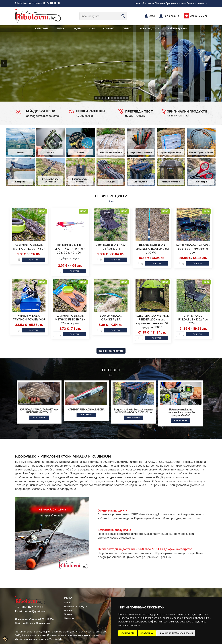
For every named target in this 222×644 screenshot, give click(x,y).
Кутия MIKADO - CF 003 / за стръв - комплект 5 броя (193, 249)
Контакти (202, 3)
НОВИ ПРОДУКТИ (150, 29)
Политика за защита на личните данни (68, 635)
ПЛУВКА (127, 29)
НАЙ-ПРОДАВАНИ (177, 29)
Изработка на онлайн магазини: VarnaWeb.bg (39, 639)
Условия (181, 3)
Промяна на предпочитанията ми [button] (176, 633)
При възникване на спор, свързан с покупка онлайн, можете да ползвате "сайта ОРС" (62, 632)
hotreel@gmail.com (35, 611)
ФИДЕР (77, 29)
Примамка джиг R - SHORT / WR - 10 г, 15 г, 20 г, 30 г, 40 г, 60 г (70, 249)
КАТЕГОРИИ (41, 29)
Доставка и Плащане (153, 3)
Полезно (191, 3)
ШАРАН (60, 29)
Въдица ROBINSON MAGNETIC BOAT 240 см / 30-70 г (152, 249)
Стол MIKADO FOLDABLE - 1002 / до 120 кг (193, 319)
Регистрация (171, 16)
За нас (138, 3)
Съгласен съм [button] (128, 633)
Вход (152, 16)
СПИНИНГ (109, 29)
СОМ (92, 29)
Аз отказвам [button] (147, 633)
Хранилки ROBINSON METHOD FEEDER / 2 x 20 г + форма (70, 319)
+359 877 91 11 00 (32, 607)
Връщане (171, 3)
